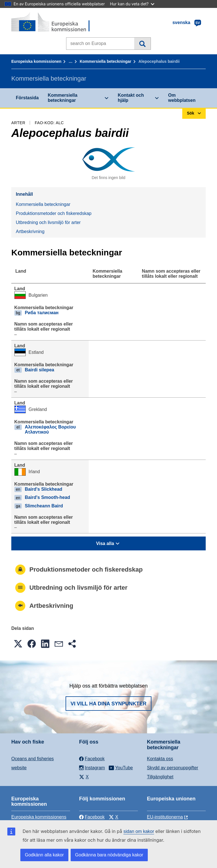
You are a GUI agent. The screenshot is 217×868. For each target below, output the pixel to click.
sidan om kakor (139, 831)
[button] (18, 644)
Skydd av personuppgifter (172, 768)
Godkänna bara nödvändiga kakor (109, 855)
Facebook (92, 817)
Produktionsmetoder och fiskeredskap (54, 213)
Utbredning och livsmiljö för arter (48, 222)
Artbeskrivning (30, 231)
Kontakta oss (160, 759)
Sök (142, 44)
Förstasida (27, 98)
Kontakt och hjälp (131, 98)
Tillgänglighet (160, 777)
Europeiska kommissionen (36, 61)
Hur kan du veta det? (132, 4)
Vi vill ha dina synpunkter (108, 704)
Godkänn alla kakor (44, 855)
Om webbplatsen (182, 98)
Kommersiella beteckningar (106, 61)
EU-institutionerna (165, 817)
